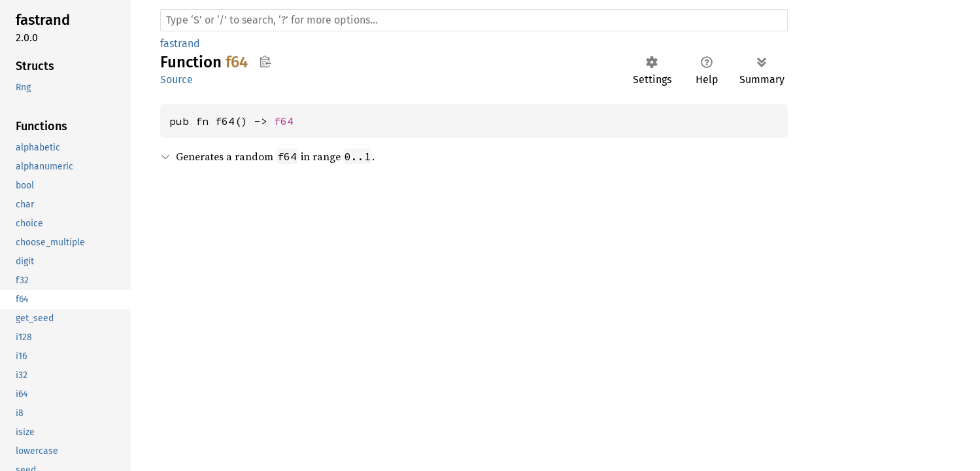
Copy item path (265, 61)
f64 (284, 121)
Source (177, 79)
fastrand (180, 44)
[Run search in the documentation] (474, 20)
